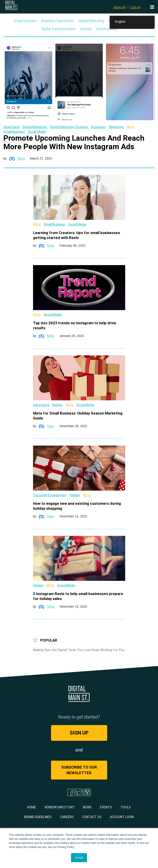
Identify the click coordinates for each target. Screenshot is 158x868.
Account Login (122, 817)
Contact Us (92, 817)
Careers (67, 817)
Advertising (11, 127)
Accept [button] (79, 858)
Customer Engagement (50, 495)
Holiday (86, 29)
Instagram (98, 127)
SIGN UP (119, 7)
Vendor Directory (59, 807)
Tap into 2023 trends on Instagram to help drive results (75, 325)
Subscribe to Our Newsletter (79, 770)
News (87, 807)
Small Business (25, 21)
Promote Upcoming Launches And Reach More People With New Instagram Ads (74, 142)
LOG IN (135, 7)
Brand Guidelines (38, 817)
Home (32, 807)
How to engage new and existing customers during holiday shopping (77, 506)
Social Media (106, 29)
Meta (130, 127)
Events (106, 807)
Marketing (116, 127)
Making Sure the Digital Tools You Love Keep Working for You (79, 650)
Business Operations (58, 21)
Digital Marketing (91, 21)
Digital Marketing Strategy (69, 127)
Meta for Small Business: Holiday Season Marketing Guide (78, 416)
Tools (126, 807)
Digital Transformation (58, 29)
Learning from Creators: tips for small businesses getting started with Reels (77, 235)
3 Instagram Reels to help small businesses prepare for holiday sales (78, 596)
